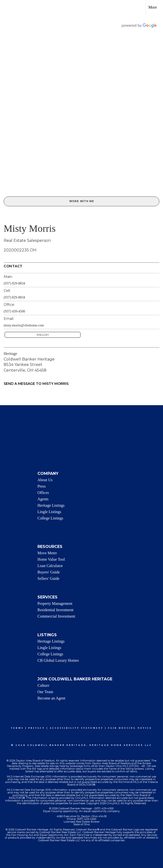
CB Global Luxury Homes (58, 660)
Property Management (55, 603)
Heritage (10, 354)
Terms (17, 728)
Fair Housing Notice (130, 728)
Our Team (45, 692)
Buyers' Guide (49, 572)
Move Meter (47, 553)
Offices (43, 493)
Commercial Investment (56, 616)
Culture (43, 685)
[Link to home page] (6, 7)
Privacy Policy (52, 861)
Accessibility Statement (77, 728)
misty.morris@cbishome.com (24, 325)
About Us (45, 480)
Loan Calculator (50, 566)
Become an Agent (51, 698)
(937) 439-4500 (14, 311)
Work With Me (82, 201)
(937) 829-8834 (14, 283)
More (153, 7)
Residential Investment (55, 610)
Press (42, 486)
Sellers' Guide (48, 578)
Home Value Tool (51, 559)
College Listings (50, 518)
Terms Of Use (24, 861)
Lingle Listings (49, 512)
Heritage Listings (51, 505)
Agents (43, 499)
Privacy (37, 728)
